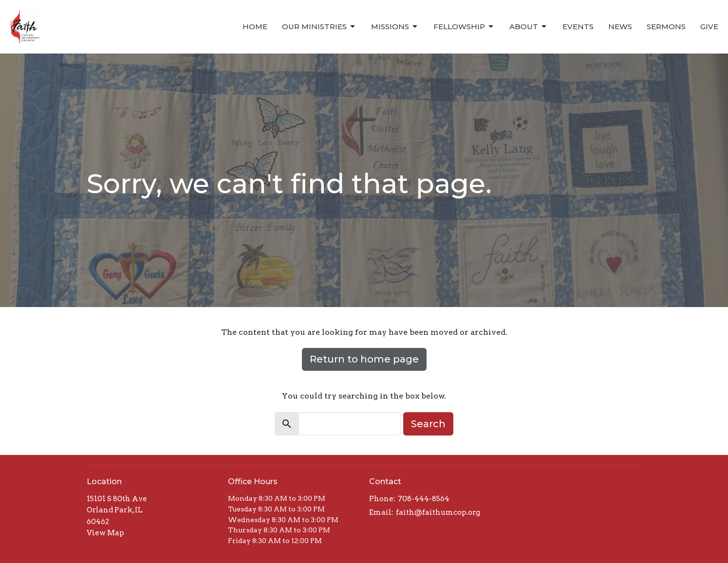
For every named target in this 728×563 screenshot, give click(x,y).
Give (709, 27)
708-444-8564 (424, 499)
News (620, 27)
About (529, 27)
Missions (395, 27)
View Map (105, 533)
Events (578, 27)
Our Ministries (319, 27)
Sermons (666, 27)
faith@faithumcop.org (438, 512)
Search (428, 424)
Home (255, 27)
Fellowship (464, 27)
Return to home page (364, 359)
